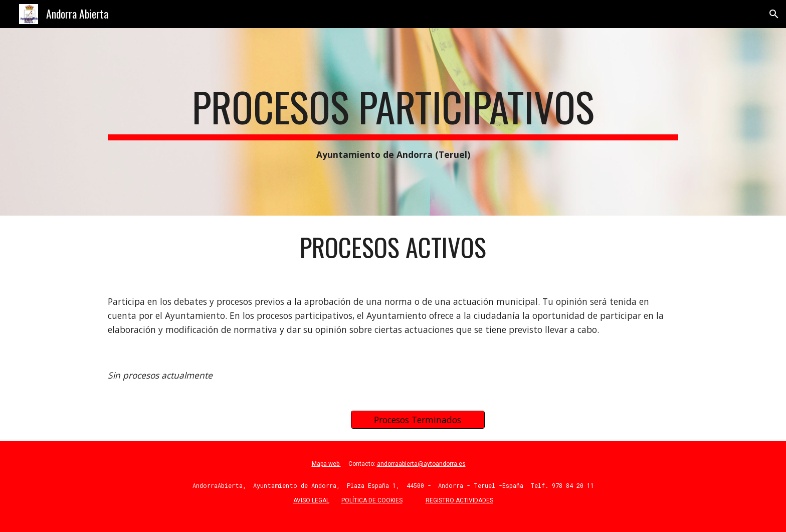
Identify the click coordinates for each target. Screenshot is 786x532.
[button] (774, 14)
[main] (393, 122)
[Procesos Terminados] (418, 420)
